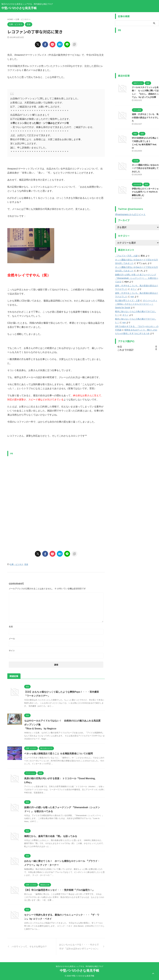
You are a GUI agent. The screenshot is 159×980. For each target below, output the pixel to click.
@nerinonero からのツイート (130, 214)
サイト (12, 651)
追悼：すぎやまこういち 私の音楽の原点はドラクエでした (145, 117)
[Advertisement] (32, 478)
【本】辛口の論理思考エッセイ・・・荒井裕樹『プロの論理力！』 (59, 890)
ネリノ (134, 289)
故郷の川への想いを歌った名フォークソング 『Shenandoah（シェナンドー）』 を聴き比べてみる (137, 278)
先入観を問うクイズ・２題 (127, 300)
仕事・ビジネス (16, 564)
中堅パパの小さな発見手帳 (19, 8)
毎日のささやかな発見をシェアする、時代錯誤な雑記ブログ (80, 966)
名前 (11, 627)
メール (12, 639)
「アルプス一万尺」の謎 (126, 256)
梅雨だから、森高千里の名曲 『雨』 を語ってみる (51, 836)
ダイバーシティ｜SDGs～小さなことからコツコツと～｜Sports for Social (136, 304)
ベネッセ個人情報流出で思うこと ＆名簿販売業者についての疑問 (58, 754)
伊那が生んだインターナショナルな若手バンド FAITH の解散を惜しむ (145, 192)
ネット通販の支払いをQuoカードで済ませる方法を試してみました (145, 168)
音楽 (26, 564)
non (132, 296)
